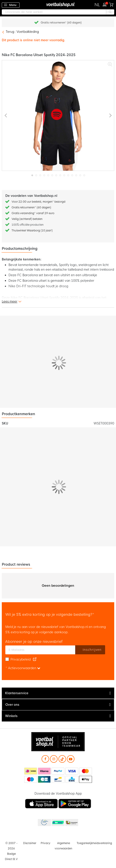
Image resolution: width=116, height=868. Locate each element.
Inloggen (106, 4)
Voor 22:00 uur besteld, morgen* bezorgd (38, 202)
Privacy (45, 843)
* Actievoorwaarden (23, 668)
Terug (10, 32)
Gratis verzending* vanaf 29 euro (33, 213)
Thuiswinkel (72, 823)
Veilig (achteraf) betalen (27, 219)
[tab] (58, 693)
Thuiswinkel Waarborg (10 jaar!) (32, 231)
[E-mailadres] (40, 650)
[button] (97, 5)
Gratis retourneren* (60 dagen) (61, 23)
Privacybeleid (21, 659)
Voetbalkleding (28, 32)
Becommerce (58, 823)
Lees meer (10, 301)
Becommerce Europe (44, 823)
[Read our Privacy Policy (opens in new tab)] (35, 659)
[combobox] (58, 12)
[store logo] (58, 5)
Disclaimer (30, 843)
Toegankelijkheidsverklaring (94, 843)
